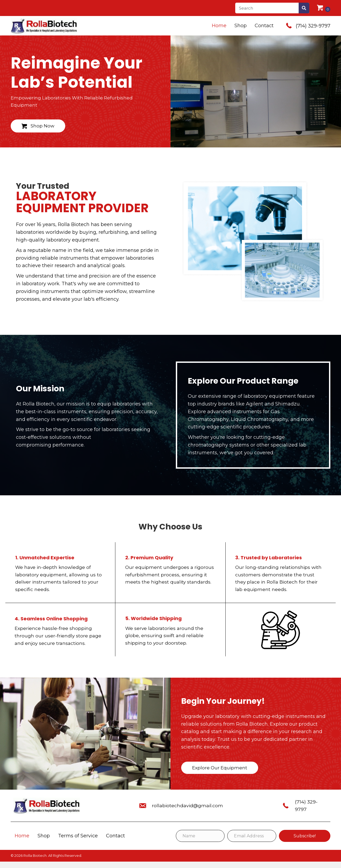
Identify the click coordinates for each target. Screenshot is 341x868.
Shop (44, 842)
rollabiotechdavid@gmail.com (187, 812)
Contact (115, 842)
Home (22, 842)
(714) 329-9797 (313, 26)
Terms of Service (78, 842)
